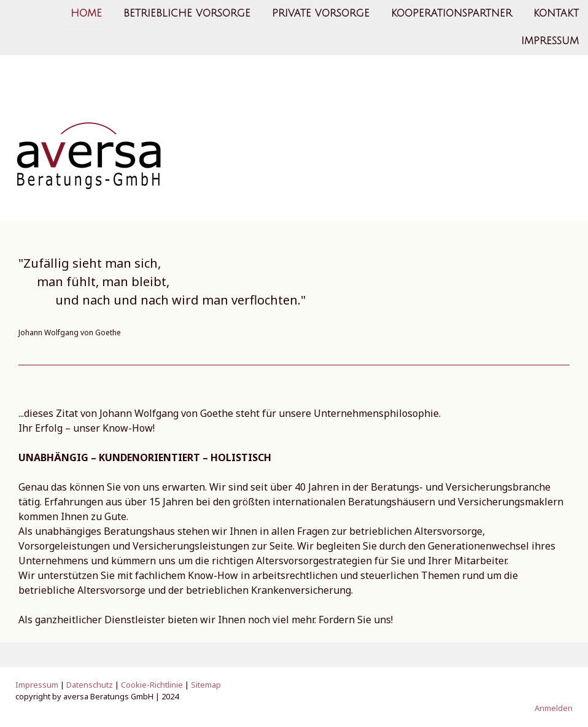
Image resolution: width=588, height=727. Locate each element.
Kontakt (556, 14)
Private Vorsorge (321, 14)
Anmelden (554, 708)
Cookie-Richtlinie (152, 685)
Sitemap (206, 685)
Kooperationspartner (451, 14)
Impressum (550, 42)
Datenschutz (90, 685)
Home (86, 14)
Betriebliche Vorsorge (187, 14)
